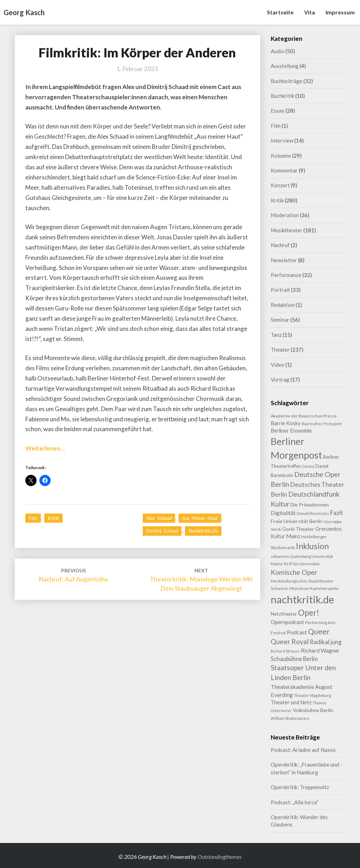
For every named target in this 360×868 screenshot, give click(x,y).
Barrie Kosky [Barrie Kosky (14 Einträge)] (286, 423)
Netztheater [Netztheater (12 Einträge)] (284, 614)
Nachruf (280, 245)
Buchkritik (282, 96)
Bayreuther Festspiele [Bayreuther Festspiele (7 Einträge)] (322, 424)
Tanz (276, 335)
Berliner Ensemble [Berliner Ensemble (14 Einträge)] (291, 431)
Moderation (285, 215)
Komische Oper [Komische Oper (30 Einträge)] (294, 572)
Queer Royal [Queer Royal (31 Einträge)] (290, 641)
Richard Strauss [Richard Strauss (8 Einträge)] (285, 651)
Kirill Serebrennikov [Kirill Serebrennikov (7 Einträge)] (302, 564)
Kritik (53, 518)
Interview (282, 140)
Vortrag (280, 379)
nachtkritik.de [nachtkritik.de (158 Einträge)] (302, 599)
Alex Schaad (159, 518)
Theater (280, 350)
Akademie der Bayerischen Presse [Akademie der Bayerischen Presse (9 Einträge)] (304, 416)
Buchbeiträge (287, 81)
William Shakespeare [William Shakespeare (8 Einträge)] (290, 718)
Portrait (280, 290)
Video (278, 365)
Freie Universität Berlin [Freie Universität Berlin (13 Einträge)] (297, 521)
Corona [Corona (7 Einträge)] (308, 466)
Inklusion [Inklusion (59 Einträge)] (312, 546)
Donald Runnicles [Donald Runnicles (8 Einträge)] (313, 513)
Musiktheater (287, 230)
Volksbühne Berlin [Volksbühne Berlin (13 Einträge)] (313, 710)
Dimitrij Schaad (162, 531)
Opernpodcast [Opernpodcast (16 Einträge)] (287, 622)
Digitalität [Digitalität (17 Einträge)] (283, 513)
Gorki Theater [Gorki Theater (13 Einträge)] (298, 529)
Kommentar (284, 170)
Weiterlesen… (45, 448)
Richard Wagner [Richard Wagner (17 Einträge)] (320, 650)
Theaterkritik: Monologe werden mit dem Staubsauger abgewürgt (201, 580)
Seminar (280, 320)
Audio (278, 51)
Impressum (340, 12)
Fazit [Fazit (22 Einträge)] (337, 513)
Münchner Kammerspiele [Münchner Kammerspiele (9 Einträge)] (314, 588)
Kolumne (281, 156)
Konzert (280, 185)
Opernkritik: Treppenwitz (300, 787)
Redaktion (283, 305)
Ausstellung (285, 66)
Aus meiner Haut (200, 518)
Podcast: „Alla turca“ (295, 802)
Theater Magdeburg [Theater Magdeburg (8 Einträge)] (312, 695)
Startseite (280, 12)
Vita (310, 12)
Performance (286, 275)
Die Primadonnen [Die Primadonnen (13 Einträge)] (310, 505)
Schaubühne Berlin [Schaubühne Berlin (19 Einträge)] (294, 659)
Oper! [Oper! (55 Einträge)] (309, 612)
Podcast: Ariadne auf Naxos (303, 750)
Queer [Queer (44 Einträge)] (319, 631)
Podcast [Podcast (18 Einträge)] (297, 632)
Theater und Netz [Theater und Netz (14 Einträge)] (291, 702)
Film (33, 518)
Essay (278, 111)
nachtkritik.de (203, 531)
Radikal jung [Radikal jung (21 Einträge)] (326, 642)
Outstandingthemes (220, 857)
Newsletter (284, 260)
